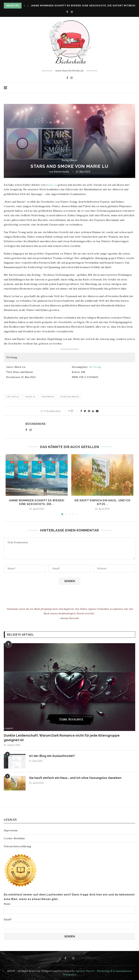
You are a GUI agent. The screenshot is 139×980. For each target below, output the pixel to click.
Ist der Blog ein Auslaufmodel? (52, 756)
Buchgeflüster (69, 160)
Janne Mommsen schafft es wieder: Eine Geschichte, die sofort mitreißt (84, 6)
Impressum (11, 830)
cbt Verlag (95, 367)
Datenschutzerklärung (17, 846)
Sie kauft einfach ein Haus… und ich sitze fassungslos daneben (75, 778)
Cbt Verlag (13, 397)
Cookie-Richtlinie (14, 838)
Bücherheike (62, 172)
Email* (69, 923)
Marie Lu (51, 185)
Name (69, 908)
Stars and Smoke (70, 397)
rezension (48, 397)
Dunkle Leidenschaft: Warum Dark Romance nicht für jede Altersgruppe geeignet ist (62, 738)
